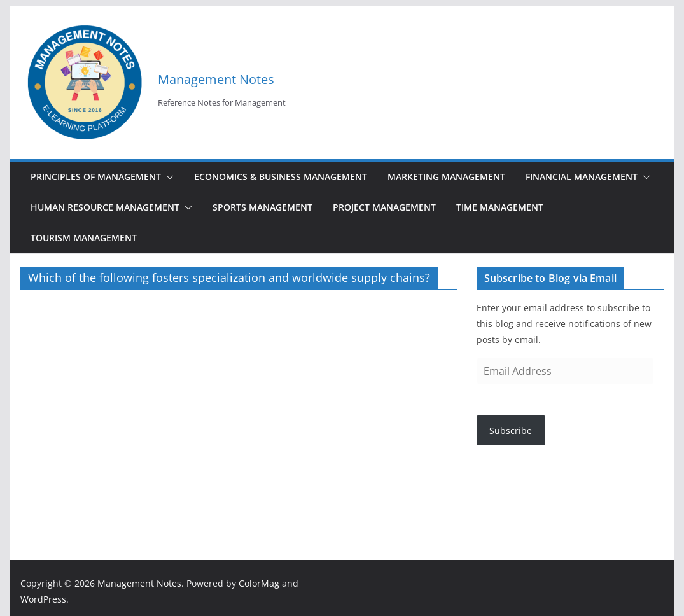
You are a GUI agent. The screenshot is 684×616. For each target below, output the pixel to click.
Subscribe (511, 430)
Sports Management (262, 207)
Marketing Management (446, 177)
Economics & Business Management (281, 177)
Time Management (500, 207)
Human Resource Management (105, 207)
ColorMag (259, 583)
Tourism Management (84, 238)
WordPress (43, 599)
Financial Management (582, 177)
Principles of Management (96, 177)
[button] (167, 177)
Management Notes (216, 79)
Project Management (384, 207)
